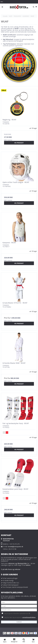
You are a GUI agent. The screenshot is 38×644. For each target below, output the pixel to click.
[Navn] (19, 602)
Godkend (19, 622)
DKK (2, 2)
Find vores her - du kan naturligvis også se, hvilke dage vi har (18, 564)
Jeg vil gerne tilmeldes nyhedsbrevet (20, 613)
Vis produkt (19, 143)
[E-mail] (19, 606)
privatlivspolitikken (29, 617)
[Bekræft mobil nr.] (19, 610)
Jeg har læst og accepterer (20, 617)
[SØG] (24, 640)
